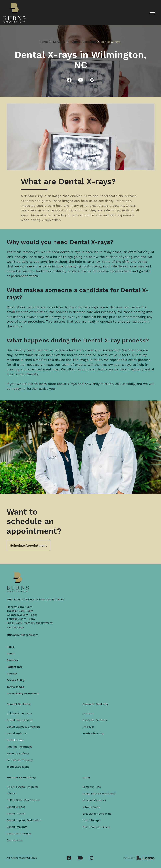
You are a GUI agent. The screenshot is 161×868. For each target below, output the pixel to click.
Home (44, 42)
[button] (152, 13)
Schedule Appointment (28, 546)
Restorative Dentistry (22, 776)
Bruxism (88, 713)
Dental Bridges (17, 805)
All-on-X (13, 792)
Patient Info (14, 667)
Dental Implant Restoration (24, 817)
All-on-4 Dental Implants (23, 785)
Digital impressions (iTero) (100, 789)
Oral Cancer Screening (98, 808)
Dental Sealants (16, 734)
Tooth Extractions (18, 767)
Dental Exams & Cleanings (23, 727)
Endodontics (15, 837)
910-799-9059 (15, 627)
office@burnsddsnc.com (22, 635)
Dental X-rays (15, 740)
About (11, 654)
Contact (12, 674)
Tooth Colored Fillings (98, 820)
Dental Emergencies (19, 720)
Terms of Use (15, 687)
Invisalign (89, 726)
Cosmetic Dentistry (96, 704)
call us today (125, 384)
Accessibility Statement (23, 694)
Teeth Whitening (93, 733)
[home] (14, 13)
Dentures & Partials (20, 830)
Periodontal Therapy (19, 760)
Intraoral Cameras (96, 795)
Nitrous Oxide (93, 801)
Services (59, 42)
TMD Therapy (93, 814)
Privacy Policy (16, 680)
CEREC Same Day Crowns (24, 798)
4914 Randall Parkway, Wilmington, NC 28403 (36, 600)
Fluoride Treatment (19, 747)
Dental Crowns (17, 811)
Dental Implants (18, 824)
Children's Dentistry (19, 714)
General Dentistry (83, 42)
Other (89, 774)
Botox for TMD (93, 783)
